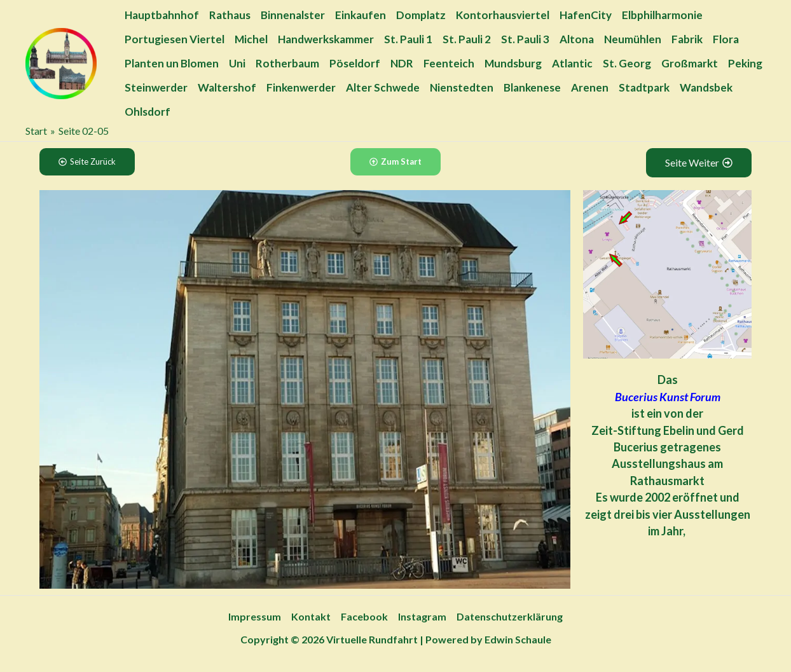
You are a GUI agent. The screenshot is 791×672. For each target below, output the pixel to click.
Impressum (255, 616)
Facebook (364, 616)
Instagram (422, 616)
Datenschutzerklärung (510, 616)
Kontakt (311, 616)
